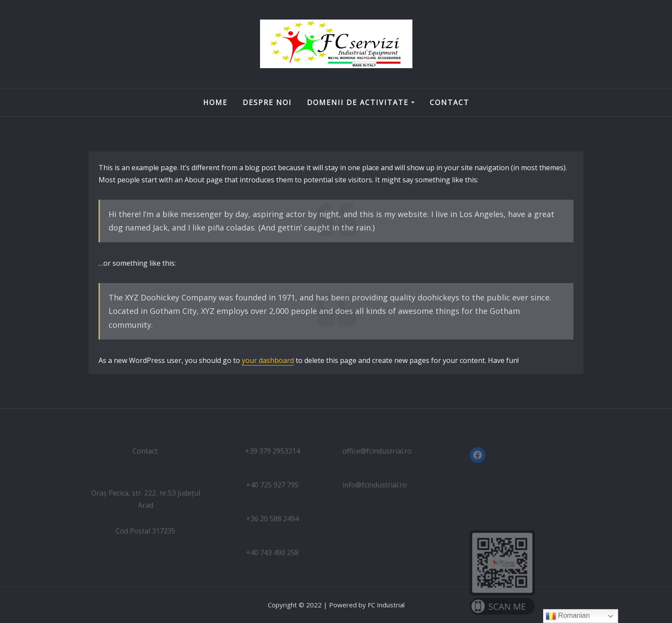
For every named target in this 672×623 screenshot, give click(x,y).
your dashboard (268, 360)
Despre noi (267, 102)
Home (215, 102)
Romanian (568, 616)
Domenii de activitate (361, 102)
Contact (450, 102)
